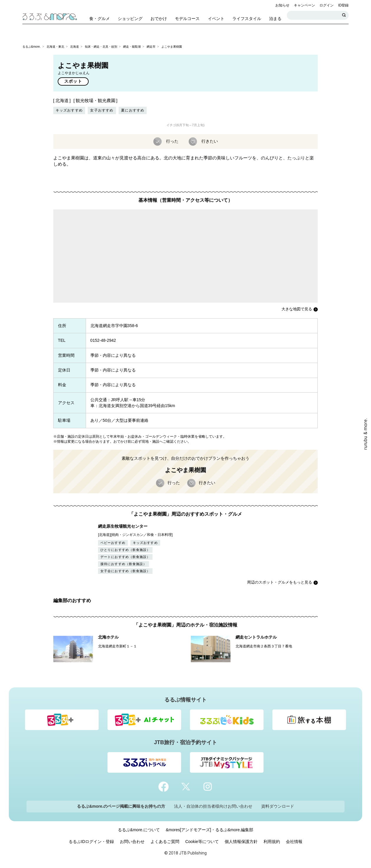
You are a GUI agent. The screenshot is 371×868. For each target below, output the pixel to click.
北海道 (74, 47)
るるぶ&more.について (139, 830)
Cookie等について (202, 842)
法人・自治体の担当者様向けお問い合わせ (213, 806)
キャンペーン (304, 5)
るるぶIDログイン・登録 (91, 842)
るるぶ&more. (32, 47)
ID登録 (343, 5)
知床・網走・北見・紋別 (101, 47)
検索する (344, 15)
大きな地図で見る (297, 309)
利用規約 (272, 842)
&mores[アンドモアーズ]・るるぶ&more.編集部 (209, 830)
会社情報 (294, 842)
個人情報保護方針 (241, 842)
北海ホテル (108, 637)
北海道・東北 (55, 47)
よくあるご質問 (165, 842)
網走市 (151, 47)
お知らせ (282, 5)
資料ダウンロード (278, 806)
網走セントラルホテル (256, 637)
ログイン (327, 5)
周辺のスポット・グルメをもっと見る (280, 582)
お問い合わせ (132, 842)
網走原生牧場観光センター (123, 526)
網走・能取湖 (132, 47)
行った (172, 141)
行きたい (209, 141)
